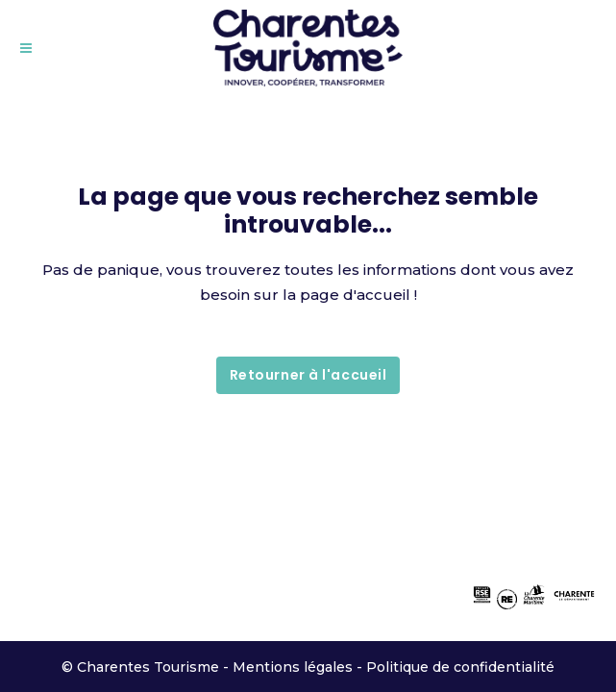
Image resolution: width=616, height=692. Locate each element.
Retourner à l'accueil (308, 375)
